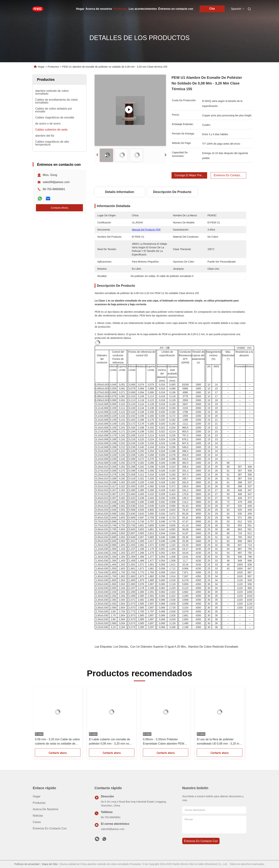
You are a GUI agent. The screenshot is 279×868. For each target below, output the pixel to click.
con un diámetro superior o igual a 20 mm (158, 647)
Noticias (38, 816)
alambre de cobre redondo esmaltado (213, 647)
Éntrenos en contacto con (176, 9)
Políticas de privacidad (27, 864)
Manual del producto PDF (146, 230)
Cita (212, 9)
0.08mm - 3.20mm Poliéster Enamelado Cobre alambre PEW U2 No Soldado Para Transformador (166, 742)
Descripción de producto (172, 192)
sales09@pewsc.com (56, 182)
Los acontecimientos (143, 9)
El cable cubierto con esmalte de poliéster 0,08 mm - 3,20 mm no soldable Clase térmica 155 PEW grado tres (110, 742)
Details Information (119, 192)
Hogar (80, 9)
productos (39, 803)
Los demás (121, 647)
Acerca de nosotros (99, 9)
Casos (37, 822)
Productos (120, 9)
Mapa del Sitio (50, 864)
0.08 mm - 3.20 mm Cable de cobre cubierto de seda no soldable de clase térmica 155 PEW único (57, 742)
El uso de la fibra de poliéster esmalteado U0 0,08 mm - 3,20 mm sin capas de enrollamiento (219, 742)
